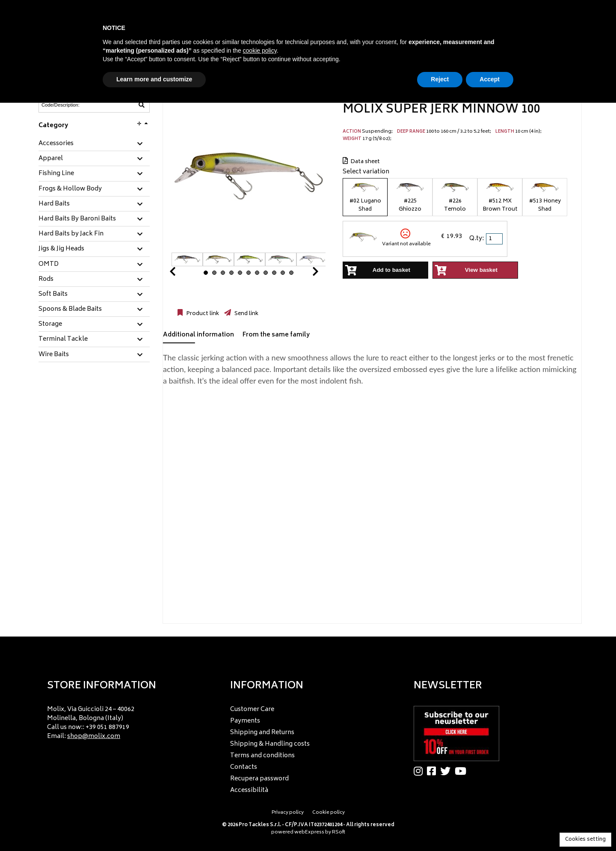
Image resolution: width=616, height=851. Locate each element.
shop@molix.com (94, 736)
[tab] (94, 144)
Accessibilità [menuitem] (249, 790)
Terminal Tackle (63, 339)
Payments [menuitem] (245, 721)
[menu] (125, 721)
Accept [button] (490, 79)
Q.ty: (477, 239)
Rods (46, 280)
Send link (246, 314)
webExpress (309, 832)
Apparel (51, 159)
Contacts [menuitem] (244, 767)
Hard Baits (54, 204)
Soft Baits (53, 295)
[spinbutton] (495, 239)
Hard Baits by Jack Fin (71, 234)
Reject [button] (440, 79)
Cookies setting (585, 840)
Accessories (56, 144)
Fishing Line (56, 174)
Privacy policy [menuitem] (288, 813)
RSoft (339, 832)
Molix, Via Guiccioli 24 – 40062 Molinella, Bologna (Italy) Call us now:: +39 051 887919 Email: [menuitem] (91, 723)
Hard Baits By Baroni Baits (77, 219)
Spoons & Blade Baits (70, 309)
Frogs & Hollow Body (70, 189)
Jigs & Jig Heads (61, 249)
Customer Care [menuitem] (252, 710)
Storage (50, 324)
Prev (183, 274)
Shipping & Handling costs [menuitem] (270, 744)
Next (305, 274)
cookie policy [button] (260, 51)
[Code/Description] (73, 105)
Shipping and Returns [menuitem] (262, 733)
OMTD (49, 265)
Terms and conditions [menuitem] (262, 756)
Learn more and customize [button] (154, 79)
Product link (202, 314)
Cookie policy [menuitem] (329, 813)
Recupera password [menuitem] (259, 779)
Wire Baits (54, 355)
